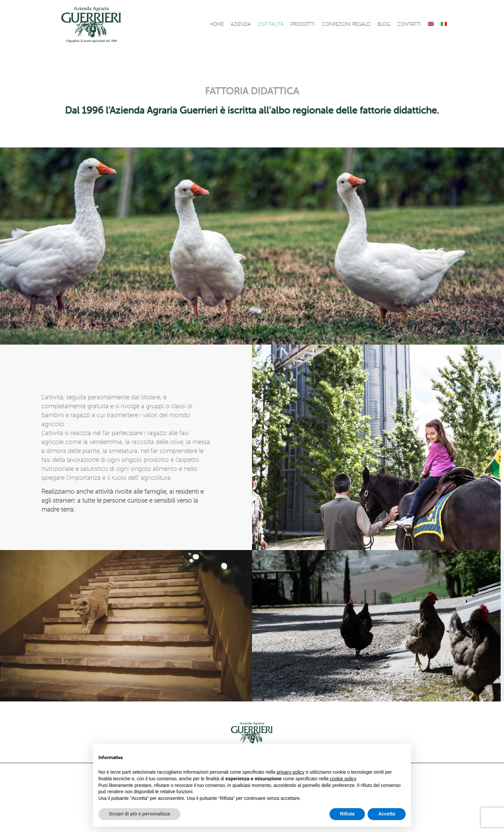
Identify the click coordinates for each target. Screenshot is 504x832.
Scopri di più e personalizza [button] (139, 814)
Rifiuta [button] (347, 814)
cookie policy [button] (343, 779)
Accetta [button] (387, 814)
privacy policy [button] (291, 772)
